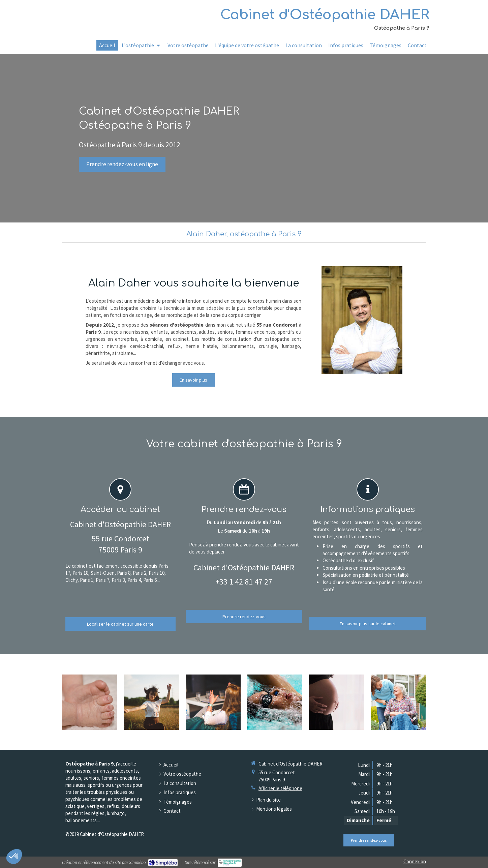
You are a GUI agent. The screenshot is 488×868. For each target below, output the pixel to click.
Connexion (415, 861)
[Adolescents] (151, 702)
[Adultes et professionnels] (213, 702)
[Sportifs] (275, 702)
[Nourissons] (89, 702)
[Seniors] (399, 702)
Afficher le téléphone (280, 788)
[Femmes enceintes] (337, 702)
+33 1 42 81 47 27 (244, 582)
